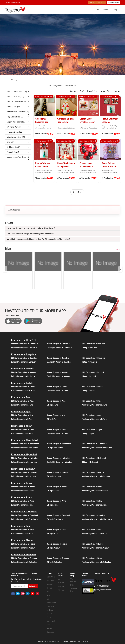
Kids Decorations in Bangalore (93, 358)
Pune (49, 592)
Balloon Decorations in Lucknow (23, 476)
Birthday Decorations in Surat (22, 530)
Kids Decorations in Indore (92, 487)
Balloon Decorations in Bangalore (24, 362)
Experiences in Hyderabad (24, 454)
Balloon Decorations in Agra (22, 419)
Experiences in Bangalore (23, 354)
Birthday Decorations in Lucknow (24, 472)
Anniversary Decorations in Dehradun (96, 562)
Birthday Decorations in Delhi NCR (24, 344)
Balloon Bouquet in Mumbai (57, 372)
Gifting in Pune (52, 405)
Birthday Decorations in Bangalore (24, 358)
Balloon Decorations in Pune (22, 405)
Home (7, 80)
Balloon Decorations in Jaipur (22, 433)
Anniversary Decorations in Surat (95, 533)
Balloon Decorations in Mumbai (23, 376)
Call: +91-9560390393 (12, 3)
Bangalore (50, 580)
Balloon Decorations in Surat (22, 533)
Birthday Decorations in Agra (22, 415)
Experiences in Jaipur (21, 426)
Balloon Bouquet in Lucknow (58, 472)
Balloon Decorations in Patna (22, 505)
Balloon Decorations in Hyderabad (24, 462)
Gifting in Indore (53, 491)
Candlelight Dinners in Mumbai (58, 376)
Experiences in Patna (21, 497)
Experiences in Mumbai (23, 369)
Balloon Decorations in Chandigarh (24, 519)
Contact (61, 590)
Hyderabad (51, 606)
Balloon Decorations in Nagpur (23, 548)
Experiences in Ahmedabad (24, 440)
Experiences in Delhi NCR (24, 340)
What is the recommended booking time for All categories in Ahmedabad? (38, 239)
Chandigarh (51, 621)
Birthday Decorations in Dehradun (24, 558)
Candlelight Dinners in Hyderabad (59, 462)
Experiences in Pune (21, 397)
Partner (61, 586)
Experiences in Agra (21, 412)
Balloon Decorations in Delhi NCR (24, 348)
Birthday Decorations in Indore (23, 487)
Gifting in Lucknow (54, 476)
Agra (48, 595)
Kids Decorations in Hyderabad (94, 458)
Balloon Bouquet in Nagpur (57, 544)
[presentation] (5, 269)
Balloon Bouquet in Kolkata (57, 387)
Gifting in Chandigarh (55, 519)
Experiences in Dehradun (23, 555)
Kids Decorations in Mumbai (93, 372)
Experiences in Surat (21, 526)
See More (77, 192)
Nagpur (49, 628)
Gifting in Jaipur (88, 433)
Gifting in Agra (52, 419)
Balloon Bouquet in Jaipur (56, 430)
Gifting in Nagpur (53, 548)
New (82, 91)
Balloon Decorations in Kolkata (23, 390)
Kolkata (49, 588)
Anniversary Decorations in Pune (94, 405)
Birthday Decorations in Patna (23, 501)
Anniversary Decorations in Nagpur (95, 548)
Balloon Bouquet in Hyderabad (58, 458)
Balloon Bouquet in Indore (57, 487)
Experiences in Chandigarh (24, 512)
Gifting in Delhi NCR (90, 348)
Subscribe (33, 586)
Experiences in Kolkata (22, 383)
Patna (49, 617)
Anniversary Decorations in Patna (95, 505)
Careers (61, 583)
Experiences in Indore (22, 483)
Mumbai (50, 584)
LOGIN (92, 3)
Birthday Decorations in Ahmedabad (25, 444)
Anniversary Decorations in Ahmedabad (97, 448)
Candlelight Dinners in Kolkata (58, 390)
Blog (115, 10)
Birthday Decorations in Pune (22, 401)
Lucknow (50, 610)
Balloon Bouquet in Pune (56, 401)
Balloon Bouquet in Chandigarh (58, 515)
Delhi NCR (51, 577)
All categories (15, 80)
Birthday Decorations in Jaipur (23, 430)
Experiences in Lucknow (23, 469)
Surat (49, 625)
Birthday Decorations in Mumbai (24, 372)
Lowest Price (106, 91)
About (61, 579)
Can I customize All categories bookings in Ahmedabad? (31, 234)
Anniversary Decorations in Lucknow (96, 476)
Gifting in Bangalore (89, 362)
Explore (105, 10)
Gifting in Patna (52, 505)
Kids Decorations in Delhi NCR (94, 344)
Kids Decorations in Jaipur (92, 430)
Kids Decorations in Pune (92, 401)
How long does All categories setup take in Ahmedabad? (31, 228)
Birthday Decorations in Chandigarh (25, 515)
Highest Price (92, 91)
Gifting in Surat (52, 533)
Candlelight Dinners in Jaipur (57, 433)
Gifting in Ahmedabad (55, 448)
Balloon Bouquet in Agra (56, 415)
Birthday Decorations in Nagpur (23, 544)
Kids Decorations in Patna (92, 501)
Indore (49, 613)
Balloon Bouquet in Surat (56, 530)
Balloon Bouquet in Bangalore (58, 358)
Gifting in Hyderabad (90, 462)
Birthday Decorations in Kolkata (23, 387)
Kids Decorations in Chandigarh (94, 515)
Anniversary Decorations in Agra (94, 419)
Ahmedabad (51, 603)
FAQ (72, 585)
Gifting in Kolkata (89, 390)
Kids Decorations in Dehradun (94, 558)
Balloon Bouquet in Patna (56, 501)
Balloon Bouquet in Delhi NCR (58, 344)
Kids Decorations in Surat (92, 530)
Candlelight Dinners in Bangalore (59, 362)
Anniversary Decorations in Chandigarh (97, 519)
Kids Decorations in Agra (91, 415)
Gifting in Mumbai (89, 376)
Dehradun (50, 632)
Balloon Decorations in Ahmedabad (25, 448)
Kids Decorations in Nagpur (93, 544)
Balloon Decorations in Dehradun (24, 562)
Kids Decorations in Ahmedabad (94, 444)
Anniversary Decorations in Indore (95, 491)
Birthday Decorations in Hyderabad (25, 458)
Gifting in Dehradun (54, 562)
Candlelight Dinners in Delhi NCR (59, 348)
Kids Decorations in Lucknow (93, 472)
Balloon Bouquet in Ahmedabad (59, 444)
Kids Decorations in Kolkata (92, 387)
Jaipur (49, 599)
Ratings (117, 91)
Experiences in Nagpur (22, 540)
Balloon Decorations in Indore (23, 491)
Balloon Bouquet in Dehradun (58, 558)
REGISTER (101, 3)
